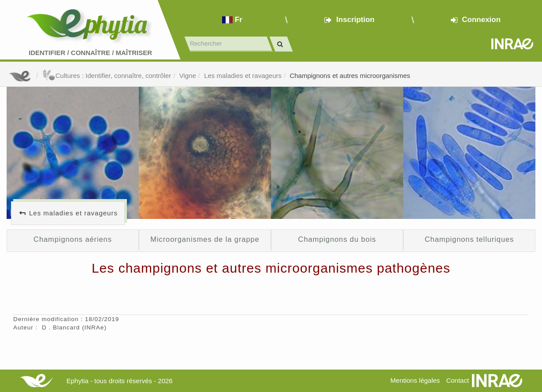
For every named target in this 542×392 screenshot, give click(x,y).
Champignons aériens (73, 239)
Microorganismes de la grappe (205, 239)
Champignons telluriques (469, 239)
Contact (457, 380)
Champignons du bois (337, 239)
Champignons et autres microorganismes (350, 76)
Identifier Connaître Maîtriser (90, 53)
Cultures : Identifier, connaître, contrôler (107, 76)
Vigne (188, 76)
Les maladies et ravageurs (243, 76)
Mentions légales (415, 380)
